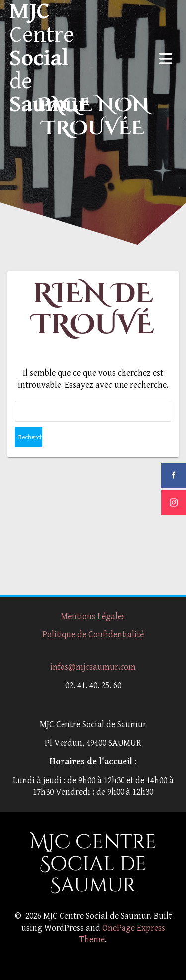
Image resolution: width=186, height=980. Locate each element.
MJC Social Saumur (49, 58)
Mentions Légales (93, 616)
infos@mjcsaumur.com (93, 667)
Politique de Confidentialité (93, 635)
